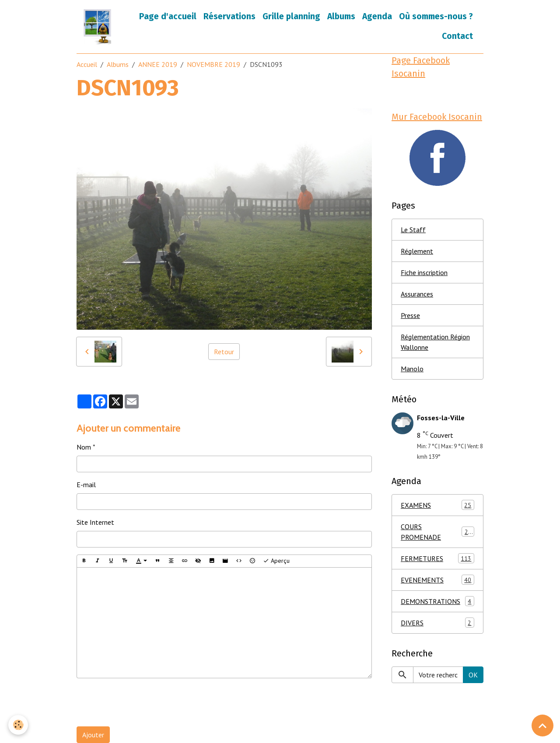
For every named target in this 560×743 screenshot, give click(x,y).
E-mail (86, 485)
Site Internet (95, 522)
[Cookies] (19, 725)
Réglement (417, 251)
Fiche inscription (424, 272)
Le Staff (413, 230)
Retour (224, 352)
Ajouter (93, 735)
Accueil (87, 64)
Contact (457, 36)
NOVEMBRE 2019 (213, 64)
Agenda (377, 16)
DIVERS (437, 623)
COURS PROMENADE (437, 532)
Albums (341, 16)
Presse (410, 315)
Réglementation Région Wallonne (435, 342)
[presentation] (143, 702)
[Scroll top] (542, 726)
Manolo (412, 369)
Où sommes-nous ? (436, 16)
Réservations (229, 16)
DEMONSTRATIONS (437, 601)
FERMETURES (437, 558)
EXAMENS (437, 505)
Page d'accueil (168, 16)
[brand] (98, 27)
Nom (84, 447)
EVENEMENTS (437, 580)
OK (473, 675)
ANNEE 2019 (158, 64)
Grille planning (291, 16)
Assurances (417, 294)
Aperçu (276, 561)
